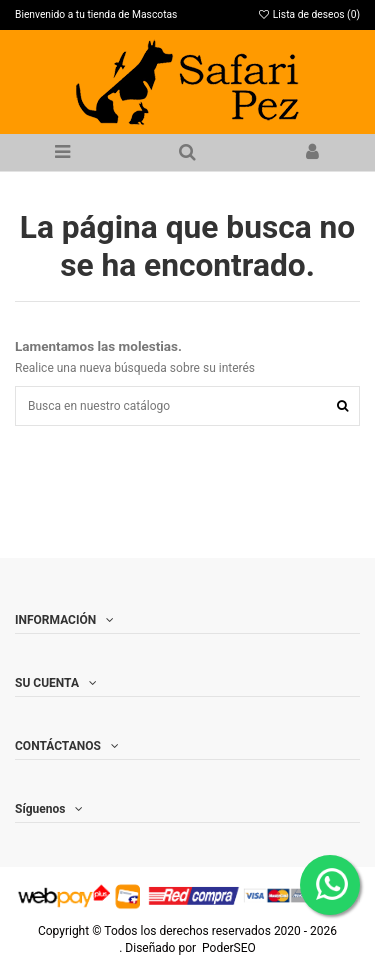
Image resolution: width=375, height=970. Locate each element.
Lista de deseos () (308, 14)
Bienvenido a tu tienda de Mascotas (96, 14)
